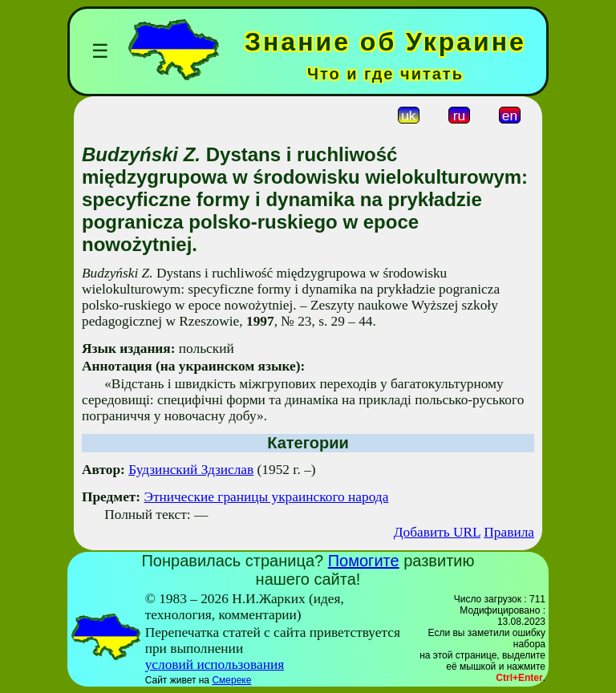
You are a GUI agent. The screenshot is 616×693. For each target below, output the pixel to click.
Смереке (231, 680)
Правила (509, 532)
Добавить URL (437, 532)
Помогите (364, 561)
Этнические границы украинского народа (266, 497)
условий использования (215, 665)
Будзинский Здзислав (191, 470)
